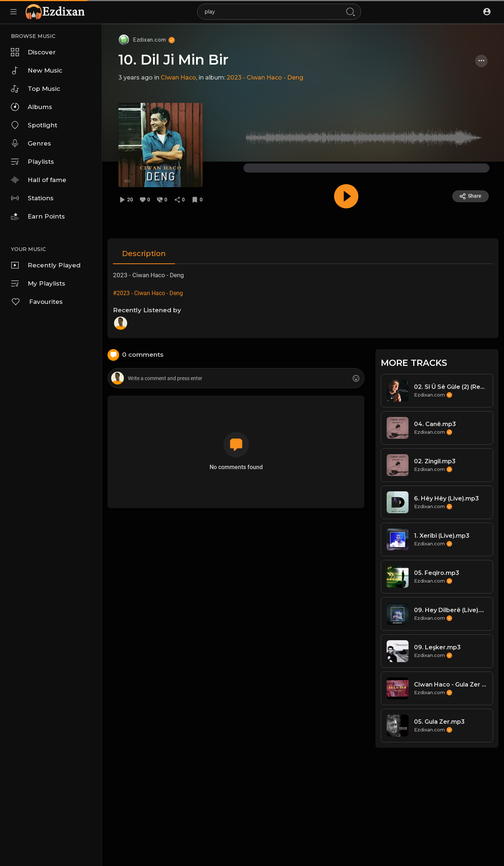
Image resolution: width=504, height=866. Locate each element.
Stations (32, 198)
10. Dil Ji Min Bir (173, 60)
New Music (37, 70)
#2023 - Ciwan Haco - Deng (148, 293)
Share (470, 196)
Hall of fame (39, 180)
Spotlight (34, 125)
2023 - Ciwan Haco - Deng (265, 78)
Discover (33, 52)
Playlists (32, 162)
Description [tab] (144, 254)
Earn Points (38, 216)
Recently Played (46, 265)
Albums (32, 107)
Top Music (36, 89)
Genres (31, 143)
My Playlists (38, 283)
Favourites (37, 302)
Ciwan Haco (178, 78)
